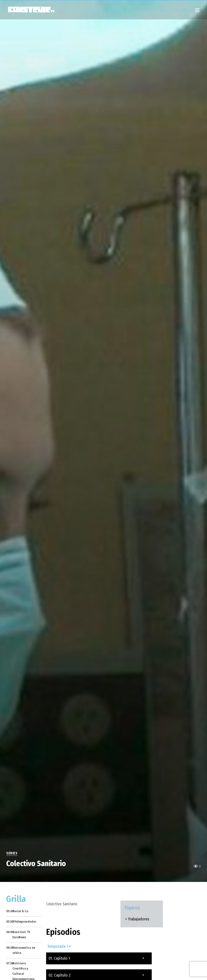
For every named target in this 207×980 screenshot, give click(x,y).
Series (12, 853)
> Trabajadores (137, 919)
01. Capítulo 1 (96, 958)
